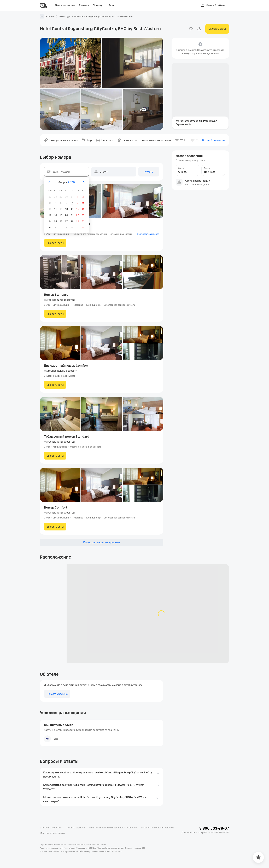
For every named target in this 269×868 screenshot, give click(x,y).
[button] (42, 16)
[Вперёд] (84, 182)
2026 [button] (71, 182)
